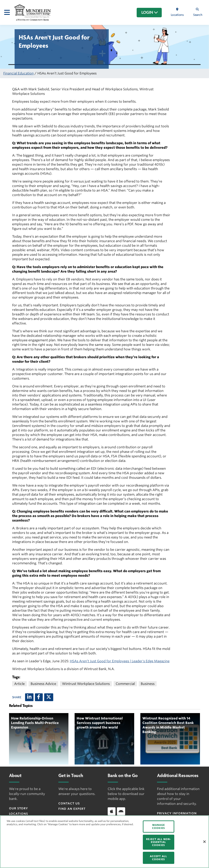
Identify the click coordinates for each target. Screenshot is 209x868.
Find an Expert (72, 809)
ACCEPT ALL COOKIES (158, 858)
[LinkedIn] (29, 697)
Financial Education (18, 73)
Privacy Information (177, 813)
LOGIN (150, 13)
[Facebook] (39, 697)
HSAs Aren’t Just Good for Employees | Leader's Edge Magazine (120, 661)
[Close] (204, 842)
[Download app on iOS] (112, 811)
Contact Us (69, 803)
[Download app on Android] (121, 811)
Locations (18, 814)
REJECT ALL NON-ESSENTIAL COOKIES (159, 842)
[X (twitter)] (49, 697)
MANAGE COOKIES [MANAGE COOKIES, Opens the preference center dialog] (158, 826)
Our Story (18, 808)
